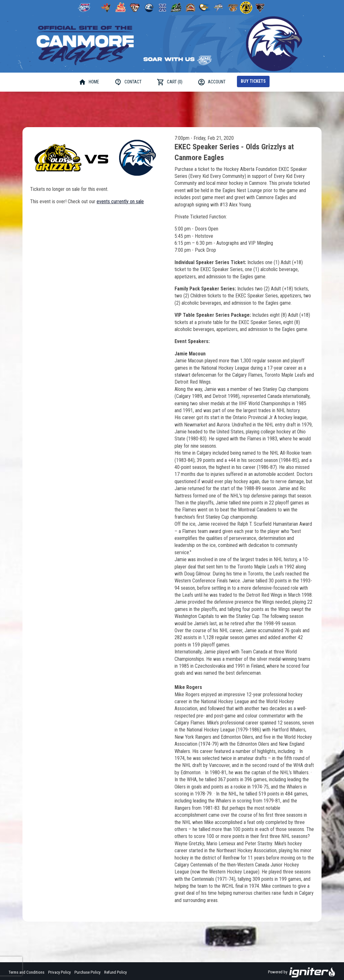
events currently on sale (120, 201)
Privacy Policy (59, 972)
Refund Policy (115, 972)
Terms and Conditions (26, 972)
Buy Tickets (253, 81)
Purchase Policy (87, 972)
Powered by (302, 972)
